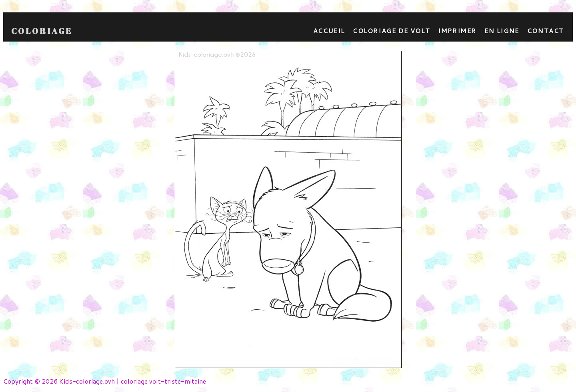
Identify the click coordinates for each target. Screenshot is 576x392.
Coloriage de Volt (391, 31)
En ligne (502, 31)
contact (546, 31)
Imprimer (457, 31)
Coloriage (42, 31)
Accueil (329, 31)
